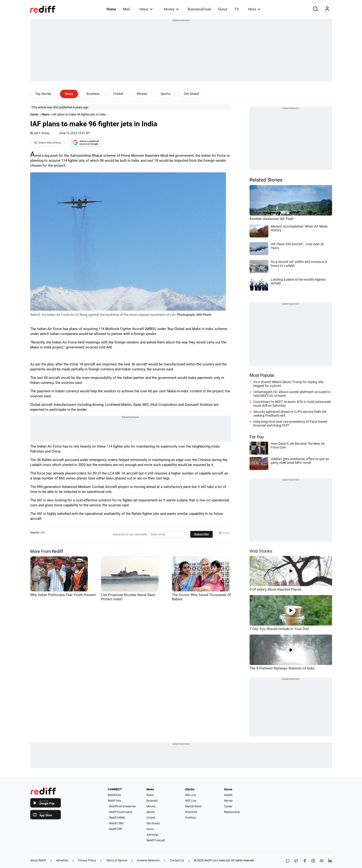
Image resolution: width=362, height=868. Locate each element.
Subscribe (202, 534)
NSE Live (191, 801)
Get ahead (191, 94)
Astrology (153, 835)
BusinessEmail (199, 9)
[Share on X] (296, 861)
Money (171, 9)
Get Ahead (153, 823)
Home (111, 9)
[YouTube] (322, 861)
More (254, 9)
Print (224, 533)
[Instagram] (313, 861)
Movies (142, 94)
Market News (193, 806)
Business (93, 94)
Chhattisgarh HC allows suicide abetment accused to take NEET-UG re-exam (292, 394)
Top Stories (43, 94)
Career (228, 806)
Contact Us (177, 860)
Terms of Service (117, 860)
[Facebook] (305, 861)
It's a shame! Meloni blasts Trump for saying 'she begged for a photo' (288, 384)
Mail (127, 9)
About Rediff (38, 860)
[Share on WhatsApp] (288, 861)
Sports (165, 94)
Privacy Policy (87, 860)
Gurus (223, 9)
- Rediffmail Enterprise (122, 806)
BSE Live (190, 795)
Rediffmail (114, 795)
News (146, 9)
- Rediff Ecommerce (120, 812)
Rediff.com (211, 860)
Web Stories (261, 551)
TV (237, 9)
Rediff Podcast (156, 840)
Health (228, 795)
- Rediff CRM (115, 823)
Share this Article (48, 143)
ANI (43, 533)
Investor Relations (148, 860)
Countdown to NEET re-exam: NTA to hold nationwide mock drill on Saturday (292, 404)
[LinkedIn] (330, 861)
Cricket (118, 94)
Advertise (62, 860)
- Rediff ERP (115, 829)
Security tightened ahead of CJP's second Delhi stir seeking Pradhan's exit (290, 414)
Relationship (232, 812)
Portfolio (191, 818)
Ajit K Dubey (42, 133)
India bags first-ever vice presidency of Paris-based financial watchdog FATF (290, 423)
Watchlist (191, 812)
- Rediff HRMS (116, 818)
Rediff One (114, 801)
